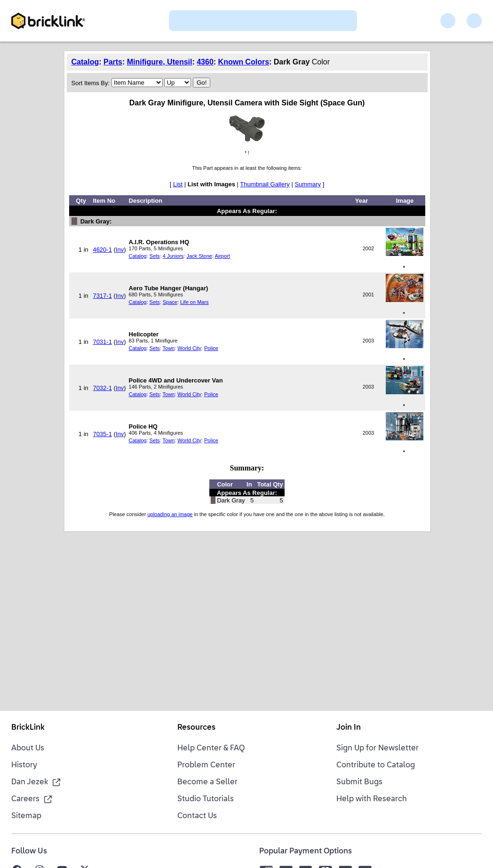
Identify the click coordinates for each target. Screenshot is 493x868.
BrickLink (28, 728)
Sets (155, 256)
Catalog (85, 62)
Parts (113, 62)
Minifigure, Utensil (160, 62)
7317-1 (102, 296)
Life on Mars (195, 302)
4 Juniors (173, 256)
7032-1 (102, 388)
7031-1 (102, 342)
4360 (205, 62)
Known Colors (244, 62)
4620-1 (102, 250)
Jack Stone (199, 256)
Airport (222, 256)
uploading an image (170, 514)
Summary (308, 184)
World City (189, 348)
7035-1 (102, 434)
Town (169, 348)
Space (170, 302)
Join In (349, 728)
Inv (120, 250)
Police (211, 348)
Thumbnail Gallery (265, 184)
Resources (196, 728)
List (178, 184)
